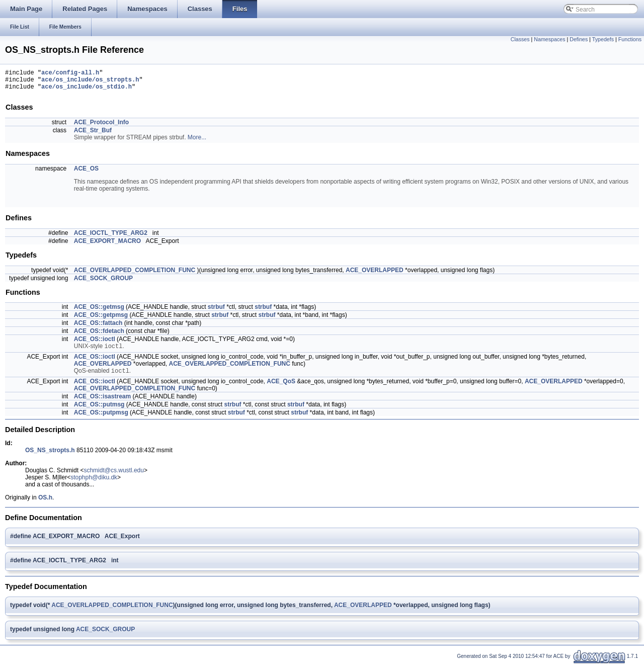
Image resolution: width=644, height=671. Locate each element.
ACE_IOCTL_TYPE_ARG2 (111, 237)
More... (197, 142)
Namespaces (549, 39)
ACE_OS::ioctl (95, 344)
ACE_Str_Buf (93, 135)
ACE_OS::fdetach (99, 335)
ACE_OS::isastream (102, 403)
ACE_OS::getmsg (99, 311)
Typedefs (603, 39)
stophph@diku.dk (94, 484)
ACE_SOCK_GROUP (103, 283)
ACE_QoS (281, 388)
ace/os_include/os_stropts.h (90, 82)
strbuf (216, 311)
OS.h (45, 504)
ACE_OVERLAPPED (375, 275)
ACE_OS (86, 173)
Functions (630, 39)
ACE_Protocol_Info (101, 127)
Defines (579, 39)
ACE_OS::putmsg (99, 411)
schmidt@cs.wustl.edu (114, 477)
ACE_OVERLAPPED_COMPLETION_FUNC (135, 275)
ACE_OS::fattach (98, 327)
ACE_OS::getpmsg (101, 319)
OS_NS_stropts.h (50, 457)
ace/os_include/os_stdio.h (87, 91)
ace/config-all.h (70, 74)
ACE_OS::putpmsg (101, 419)
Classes (520, 39)
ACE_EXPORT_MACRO (107, 245)
